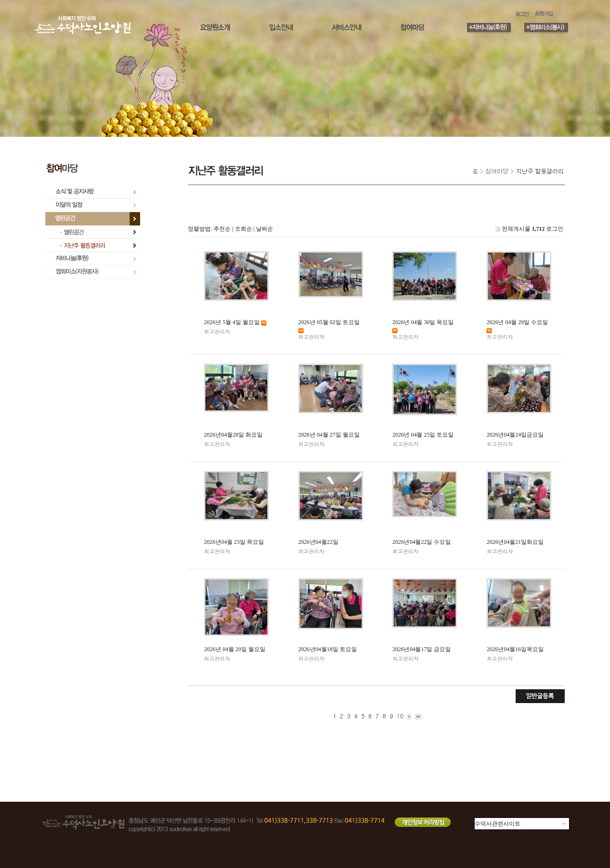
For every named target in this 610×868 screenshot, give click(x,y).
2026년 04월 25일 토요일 (423, 435)
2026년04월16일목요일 (515, 649)
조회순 (244, 229)
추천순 (222, 229)
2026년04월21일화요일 (515, 542)
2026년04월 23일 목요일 (234, 542)
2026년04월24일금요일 (515, 435)
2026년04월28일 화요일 (233, 435)
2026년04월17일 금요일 (422, 649)
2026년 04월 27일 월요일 (329, 435)
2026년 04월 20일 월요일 (235, 649)
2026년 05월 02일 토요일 (329, 322)
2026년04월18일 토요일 (328, 649)
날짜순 (264, 229)
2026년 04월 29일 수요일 (517, 322)
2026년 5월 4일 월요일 (232, 322)
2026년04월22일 (318, 542)
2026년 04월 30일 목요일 (423, 322)
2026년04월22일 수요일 (422, 542)
